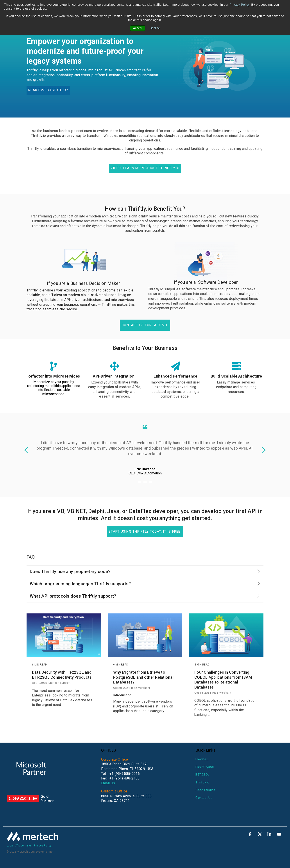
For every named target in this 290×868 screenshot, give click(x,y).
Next (262, 450)
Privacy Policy (239, 5)
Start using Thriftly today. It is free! (145, 532)
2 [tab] (146, 484)
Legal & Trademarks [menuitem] (19, 846)
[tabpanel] (145, 450)
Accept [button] (138, 28)
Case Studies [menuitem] (205, 790)
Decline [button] (155, 28)
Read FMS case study (48, 90)
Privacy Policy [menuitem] (43, 846)
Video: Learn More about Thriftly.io (145, 168)
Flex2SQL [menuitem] (202, 759)
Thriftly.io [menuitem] (202, 782)
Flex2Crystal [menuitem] (205, 767)
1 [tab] (140, 484)
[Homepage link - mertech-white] (33, 839)
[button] (251, 835)
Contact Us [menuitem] (204, 798)
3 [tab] (151, 484)
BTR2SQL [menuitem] (202, 775)
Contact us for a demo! (145, 325)
